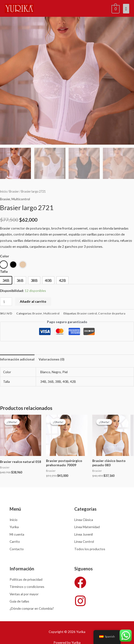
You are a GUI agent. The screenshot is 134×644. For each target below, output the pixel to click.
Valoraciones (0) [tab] (51, 360)
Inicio (3, 192)
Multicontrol (21, 200)
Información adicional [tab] (17, 360)
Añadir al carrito (33, 302)
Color (5, 257)
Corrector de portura (112, 314)
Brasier (14, 192)
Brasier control (87, 314)
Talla (4, 272)
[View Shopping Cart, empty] (115, 8)
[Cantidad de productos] (6, 302)
